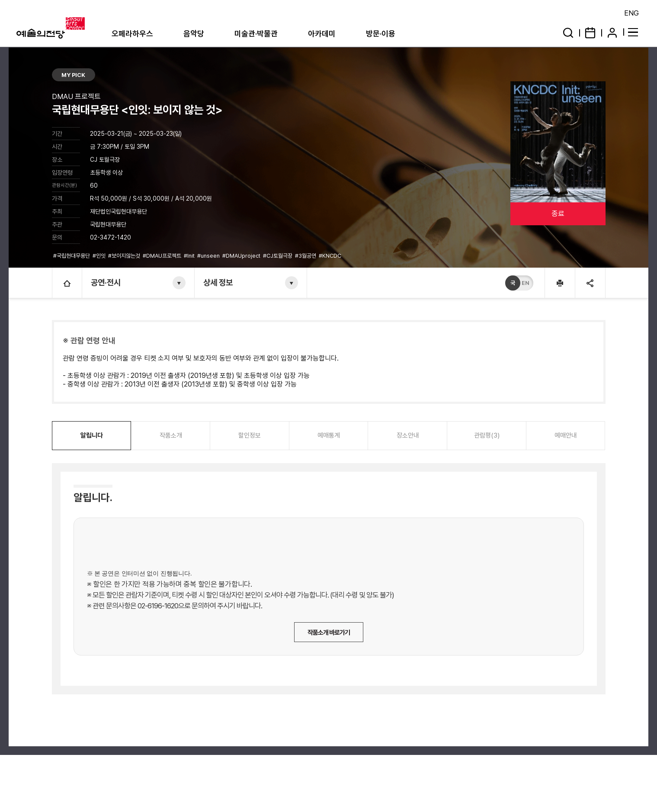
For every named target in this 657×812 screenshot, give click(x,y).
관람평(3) (487, 435)
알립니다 (92, 435)
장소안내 (408, 435)
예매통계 (329, 435)
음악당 (194, 34)
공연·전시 (106, 283)
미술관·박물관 (256, 34)
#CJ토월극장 (278, 256)
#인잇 (100, 256)
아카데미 (322, 34)
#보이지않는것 (125, 256)
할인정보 (250, 435)
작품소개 (171, 435)
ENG (631, 13)
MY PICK (73, 75)
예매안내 (566, 435)
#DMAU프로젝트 (163, 256)
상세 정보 (218, 283)
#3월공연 (306, 256)
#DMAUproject (242, 256)
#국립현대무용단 (72, 256)
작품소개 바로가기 (329, 633)
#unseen (209, 256)
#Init (190, 256)
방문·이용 (381, 34)
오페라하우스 (132, 34)
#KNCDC (331, 256)
